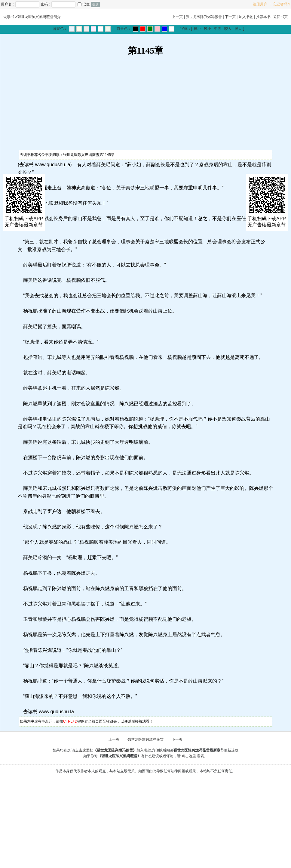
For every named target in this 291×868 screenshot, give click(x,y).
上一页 (177, 17)
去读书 (9, 17)
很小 (197, 29)
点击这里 (189, 756)
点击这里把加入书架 (113, 750)
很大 (238, 29)
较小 (207, 29)
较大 (228, 29)
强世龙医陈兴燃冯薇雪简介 (39, 17)
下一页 (230, 17)
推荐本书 (263, 17)
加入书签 (246, 17)
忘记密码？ (282, 4)
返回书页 (280, 17)
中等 (218, 29)
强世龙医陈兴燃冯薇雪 (204, 17)
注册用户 (260, 4)
